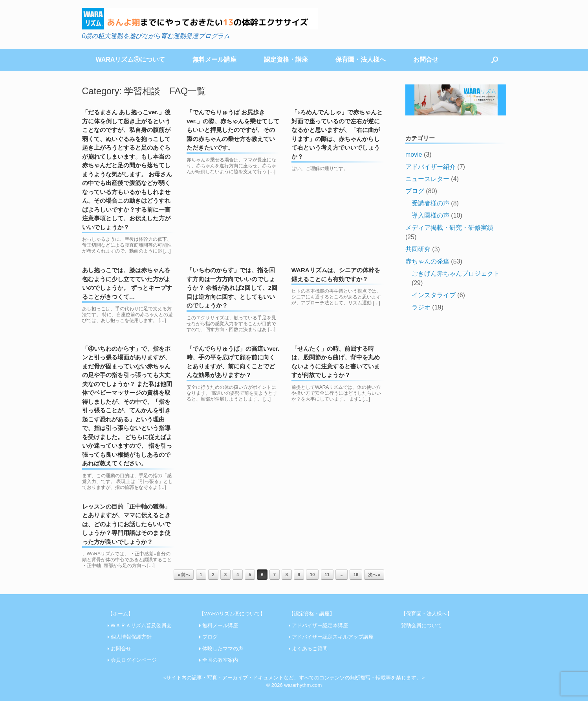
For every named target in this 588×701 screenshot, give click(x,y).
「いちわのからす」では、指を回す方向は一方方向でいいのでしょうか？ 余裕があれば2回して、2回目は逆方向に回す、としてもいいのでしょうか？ (232, 288)
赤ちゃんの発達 (427, 261)
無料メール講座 (214, 59)
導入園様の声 (430, 215)
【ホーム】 (120, 614)
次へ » (374, 575)
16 (356, 575)
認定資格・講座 (286, 59)
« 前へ (184, 575)
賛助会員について (421, 625)
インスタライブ (434, 295)
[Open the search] (495, 60)
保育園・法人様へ (361, 59)
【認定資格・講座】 (312, 614)
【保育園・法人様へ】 (427, 614)
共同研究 (418, 249)
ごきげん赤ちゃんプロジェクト (456, 274)
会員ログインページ (134, 660)
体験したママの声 (223, 649)
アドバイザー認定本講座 (320, 625)
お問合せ (426, 59)
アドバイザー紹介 (430, 167)
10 (312, 575)
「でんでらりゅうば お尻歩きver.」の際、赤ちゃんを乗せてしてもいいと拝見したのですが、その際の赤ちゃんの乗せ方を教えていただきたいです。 (233, 130)
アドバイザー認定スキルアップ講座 (333, 637)
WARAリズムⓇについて (131, 59)
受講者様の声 (430, 203)
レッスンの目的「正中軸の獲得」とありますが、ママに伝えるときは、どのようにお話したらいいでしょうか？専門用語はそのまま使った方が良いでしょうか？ (126, 524)
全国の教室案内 (220, 660)
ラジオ (421, 307)
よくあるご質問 (310, 649)
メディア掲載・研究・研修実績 (449, 228)
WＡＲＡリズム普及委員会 (141, 625)
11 (327, 575)
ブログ (415, 191)
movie (414, 155)
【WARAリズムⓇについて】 (232, 614)
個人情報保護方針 (131, 637)
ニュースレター (427, 179)
